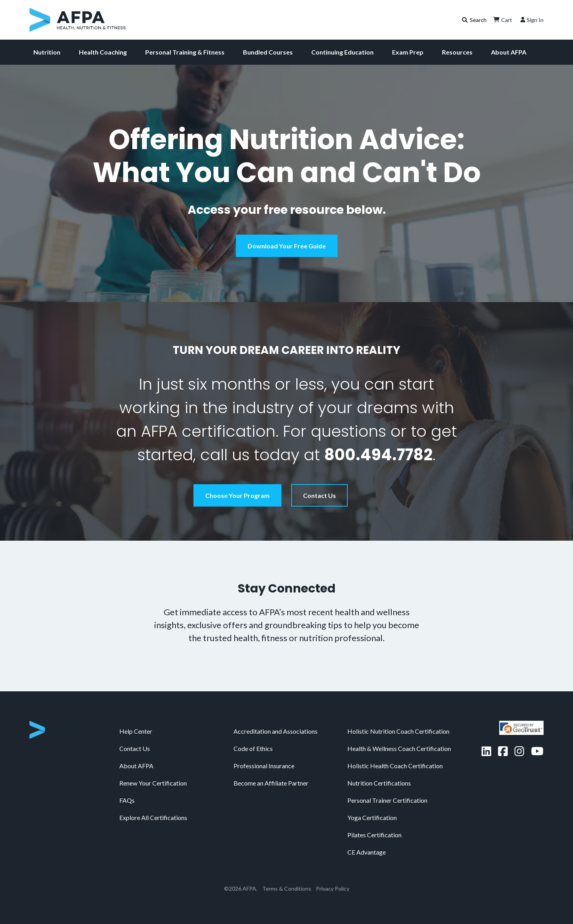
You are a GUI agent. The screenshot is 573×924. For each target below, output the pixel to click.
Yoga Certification (372, 817)
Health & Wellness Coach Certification (399, 748)
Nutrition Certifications (379, 783)
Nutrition (47, 52)
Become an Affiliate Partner (271, 783)
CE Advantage (367, 852)
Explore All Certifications (153, 817)
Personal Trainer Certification (387, 800)
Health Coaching (103, 52)
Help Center (136, 731)
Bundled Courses (268, 52)
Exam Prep (408, 52)
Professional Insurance (264, 766)
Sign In (531, 20)
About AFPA (509, 52)
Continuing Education (342, 52)
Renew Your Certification (153, 783)
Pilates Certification (374, 835)
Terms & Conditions (287, 888)
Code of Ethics (253, 748)
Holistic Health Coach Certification (395, 766)
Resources (457, 52)
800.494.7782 (378, 455)
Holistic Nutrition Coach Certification (398, 731)
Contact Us (319, 495)
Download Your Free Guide (287, 246)
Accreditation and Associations (276, 731)
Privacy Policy (333, 888)
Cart (502, 20)
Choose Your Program (237, 495)
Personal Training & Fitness (185, 52)
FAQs (127, 800)
